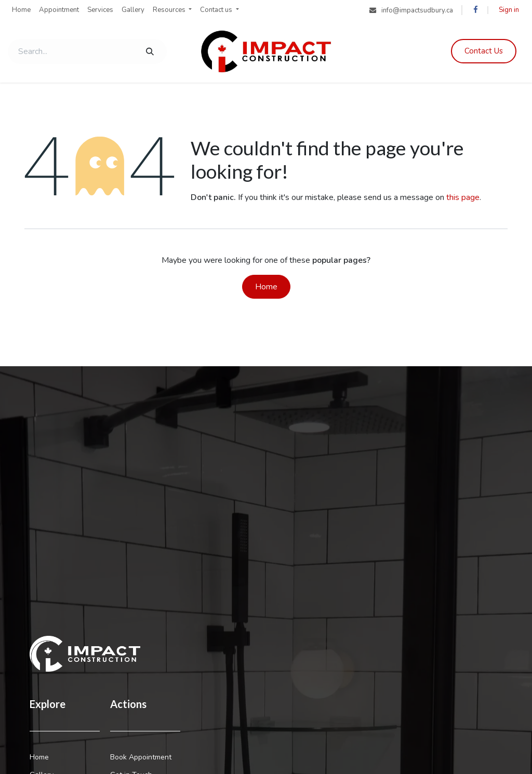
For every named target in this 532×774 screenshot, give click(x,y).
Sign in (509, 10)
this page (463, 197)
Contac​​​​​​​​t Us (484, 51)
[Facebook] (475, 10)
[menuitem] (21, 10)
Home (266, 287)
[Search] (150, 51)
